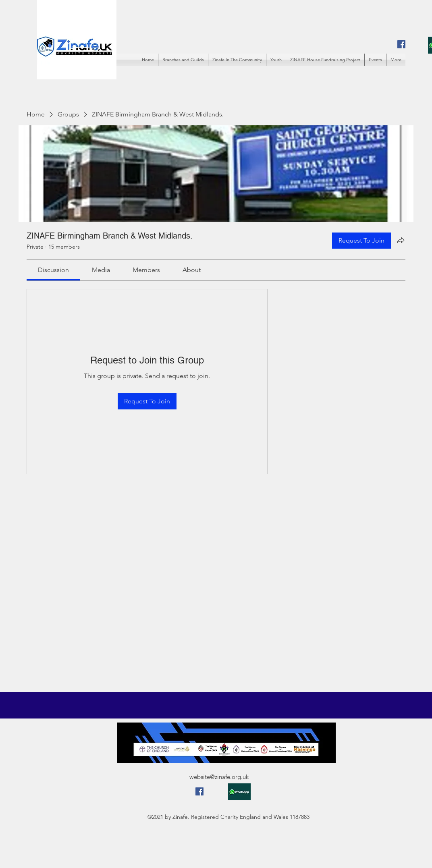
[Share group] (401, 240)
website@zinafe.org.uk (219, 777)
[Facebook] (401, 44)
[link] (53, 270)
